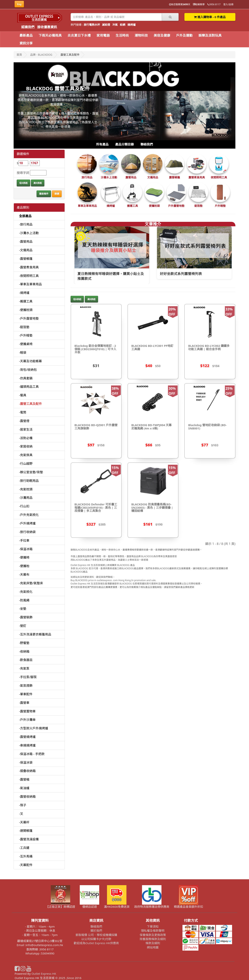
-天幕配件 (26, 865)
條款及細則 (153, 943)
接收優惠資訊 (47, 27)
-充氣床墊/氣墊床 (31, 583)
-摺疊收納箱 (27, 771)
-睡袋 (23, 353)
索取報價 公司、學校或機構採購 (96, 935)
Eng (19, 4)
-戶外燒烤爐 (27, 523)
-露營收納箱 (27, 797)
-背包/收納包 (28, 370)
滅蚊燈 (106, 25)
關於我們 (96, 931)
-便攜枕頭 (26, 310)
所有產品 (102, 144)
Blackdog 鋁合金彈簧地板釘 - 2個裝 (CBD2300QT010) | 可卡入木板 (96, 349)
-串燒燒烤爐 (27, 745)
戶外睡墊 (220, 206)
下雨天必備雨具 (50, 35)
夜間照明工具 (219, 177)
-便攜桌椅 (26, 344)
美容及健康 (162, 35)
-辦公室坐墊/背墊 (31, 472)
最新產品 (26, 35)
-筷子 (23, 805)
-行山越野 (26, 464)
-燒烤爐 (24, 293)
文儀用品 (153, 177)
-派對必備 (26, 438)
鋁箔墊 (198, 206)
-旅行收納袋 (27, 532)
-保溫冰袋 (26, 762)
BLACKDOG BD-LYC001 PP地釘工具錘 (152, 347)
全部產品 (25, 216)
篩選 (57, 194)
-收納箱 (24, 651)
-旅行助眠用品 (29, 481)
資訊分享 (26, 43)
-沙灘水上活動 (29, 233)
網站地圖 (153, 947)
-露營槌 (24, 779)
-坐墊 (23, 609)
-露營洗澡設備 (29, 839)
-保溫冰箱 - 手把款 (32, 754)
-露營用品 (26, 241)
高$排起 (38, 183)
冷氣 (115, 25)
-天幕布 (24, 575)
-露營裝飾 (26, 617)
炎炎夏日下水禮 (79, 35)
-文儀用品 (26, 250)
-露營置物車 (27, 711)
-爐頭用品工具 (29, 387)
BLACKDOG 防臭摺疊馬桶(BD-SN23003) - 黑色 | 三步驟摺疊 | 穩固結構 (152, 507)
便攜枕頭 (154, 206)
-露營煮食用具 (29, 267)
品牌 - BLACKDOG (41, 55)
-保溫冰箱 (26, 549)
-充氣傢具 (26, 455)
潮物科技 (141, 35)
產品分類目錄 (124, 144)
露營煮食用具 (197, 177)
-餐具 (23, 395)
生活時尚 (122, 35)
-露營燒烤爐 (27, 737)
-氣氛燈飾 (26, 686)
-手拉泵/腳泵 (28, 677)
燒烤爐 (132, 25)
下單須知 (153, 926)
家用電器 (103, 35)
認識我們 (28, 27)
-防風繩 (24, 600)
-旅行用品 (26, 224)
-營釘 (23, 626)
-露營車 (24, 703)
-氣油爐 (24, 788)
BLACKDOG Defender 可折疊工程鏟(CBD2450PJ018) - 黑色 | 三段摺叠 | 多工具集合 (96, 507)
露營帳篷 (174, 177)
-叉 (21, 814)
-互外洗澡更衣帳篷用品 (35, 634)
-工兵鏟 (24, 848)
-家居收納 (26, 446)
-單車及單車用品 (30, 284)
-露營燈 (24, 421)
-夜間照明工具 (29, 276)
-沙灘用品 (26, 498)
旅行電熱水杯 (92, 25)
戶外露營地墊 (176, 206)
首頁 (19, 55)
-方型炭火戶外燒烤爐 (34, 728)
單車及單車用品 (87, 206)
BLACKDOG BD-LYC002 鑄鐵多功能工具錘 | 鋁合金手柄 (209, 347)
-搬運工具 (26, 301)
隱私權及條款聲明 (153, 931)
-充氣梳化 (26, 592)
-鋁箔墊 (24, 327)
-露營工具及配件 (30, 404)
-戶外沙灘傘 (27, 720)
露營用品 (131, 177)
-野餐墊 (24, 643)
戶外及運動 (184, 35)
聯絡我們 (147, 144)
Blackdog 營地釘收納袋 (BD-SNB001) (207, 427)
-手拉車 (24, 540)
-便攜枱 (24, 566)
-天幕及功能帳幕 (30, 361)
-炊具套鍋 (26, 378)
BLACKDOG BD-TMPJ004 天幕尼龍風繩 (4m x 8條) (152, 427)
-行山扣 (24, 506)
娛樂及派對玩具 (210, 35)
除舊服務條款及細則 (153, 939)
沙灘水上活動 (109, 177)
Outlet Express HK (44, 974)
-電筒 (23, 412)
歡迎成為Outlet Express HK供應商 (96, 943)
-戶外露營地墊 (29, 318)
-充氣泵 (24, 668)
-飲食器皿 (26, 660)
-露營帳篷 (26, 259)
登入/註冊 (228, 4)
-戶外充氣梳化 (29, 515)
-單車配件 (26, 694)
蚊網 (123, 25)
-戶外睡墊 (26, 335)
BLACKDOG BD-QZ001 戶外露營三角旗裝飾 (96, 427)
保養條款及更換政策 (153, 935)
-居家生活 (26, 429)
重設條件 (44, 194)
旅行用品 (87, 177)
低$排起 (23, 183)
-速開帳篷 (26, 831)
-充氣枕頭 (26, 489)
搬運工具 (132, 206)
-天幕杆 (24, 822)
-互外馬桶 (26, 856)
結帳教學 (199, 4)
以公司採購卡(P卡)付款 (96, 939)
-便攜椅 (24, 557)
